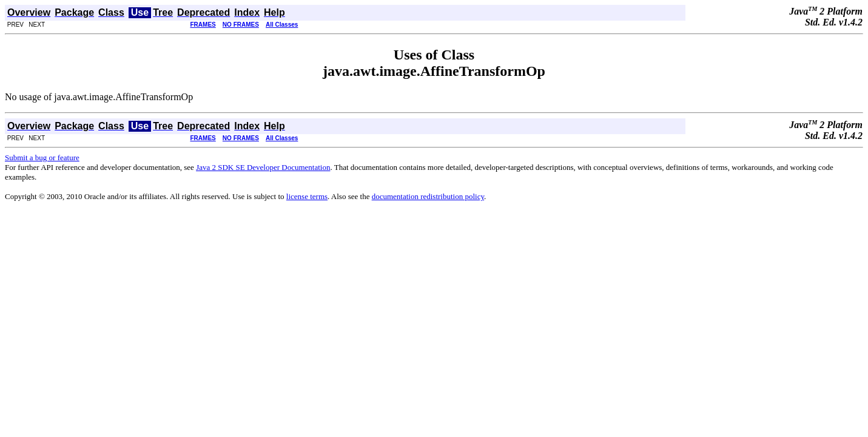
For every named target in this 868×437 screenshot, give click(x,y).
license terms (307, 196)
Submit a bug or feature (42, 158)
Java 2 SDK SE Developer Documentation (263, 167)
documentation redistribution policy (428, 196)
